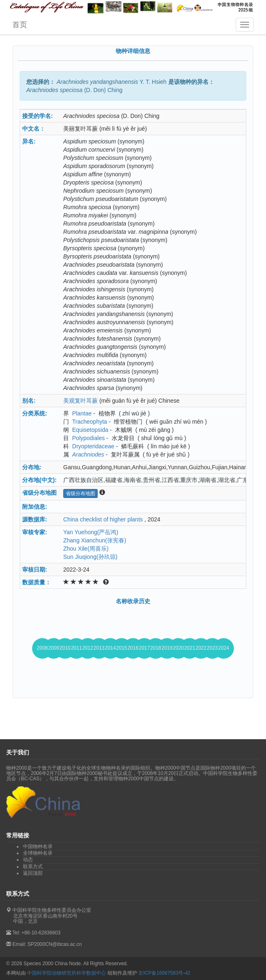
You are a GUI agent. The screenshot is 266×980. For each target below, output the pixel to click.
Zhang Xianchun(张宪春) (95, 540)
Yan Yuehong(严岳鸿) (91, 532)
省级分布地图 (80, 493)
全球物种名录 (38, 853)
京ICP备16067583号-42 (164, 973)
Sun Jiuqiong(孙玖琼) (90, 557)
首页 (20, 25)
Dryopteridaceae (93, 446)
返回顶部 (33, 873)
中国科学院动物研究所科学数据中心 (66, 973)
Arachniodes (88, 454)
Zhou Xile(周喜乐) (86, 549)
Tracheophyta (90, 422)
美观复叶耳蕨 (80, 401)
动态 (28, 860)
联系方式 (33, 867)
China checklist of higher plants (103, 519)
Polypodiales (88, 438)
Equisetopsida (90, 430)
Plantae (82, 413)
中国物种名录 (38, 846)
